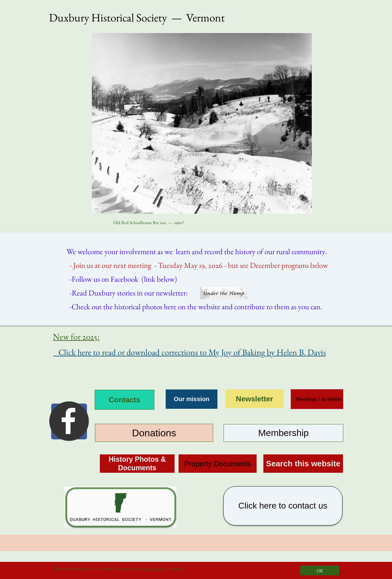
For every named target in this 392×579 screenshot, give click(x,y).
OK (320, 571)
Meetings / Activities (317, 399)
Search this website (303, 464)
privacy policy (152, 568)
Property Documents (218, 464)
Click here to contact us (283, 506)
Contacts (124, 400)
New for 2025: (76, 336)
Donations (154, 433)
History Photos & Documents (137, 464)
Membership (283, 433)
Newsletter (254, 399)
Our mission (192, 399)
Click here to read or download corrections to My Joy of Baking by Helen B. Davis (189, 352)
